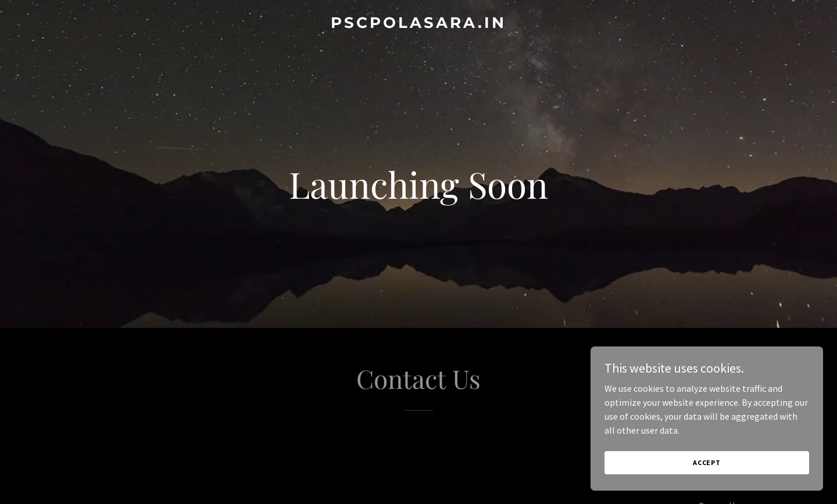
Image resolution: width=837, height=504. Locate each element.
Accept (707, 462)
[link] (418, 24)
